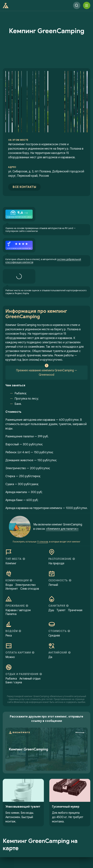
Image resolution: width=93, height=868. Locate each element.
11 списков (42, 542)
